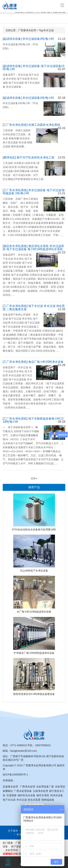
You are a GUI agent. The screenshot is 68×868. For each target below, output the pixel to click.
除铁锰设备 (48, 800)
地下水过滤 (9, 800)
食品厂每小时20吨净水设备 (46, 362)
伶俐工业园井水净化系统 (44, 125)
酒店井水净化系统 (15, 246)
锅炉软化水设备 (26, 795)
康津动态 (9, 157)
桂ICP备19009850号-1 (15, 775)
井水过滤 (22, 800)
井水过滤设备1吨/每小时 (38, 98)
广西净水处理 (27, 787)
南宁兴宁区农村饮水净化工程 (36, 157)
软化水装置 (34, 800)
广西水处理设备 (23, 791)
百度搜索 (11, 795)
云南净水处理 (40, 791)
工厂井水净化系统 (15, 125)
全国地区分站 (10, 854)
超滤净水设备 (12, 39)
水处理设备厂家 (45, 787)
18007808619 (43, 745)
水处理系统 (12, 850)
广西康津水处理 (27, 30)
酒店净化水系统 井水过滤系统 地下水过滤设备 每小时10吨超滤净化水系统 (33, 248)
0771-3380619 (18, 745)
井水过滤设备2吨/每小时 (38, 39)
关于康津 (13, 831)
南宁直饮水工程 (20, 846)
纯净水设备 (57, 795)
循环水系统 (43, 795)
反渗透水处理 (10, 787)
